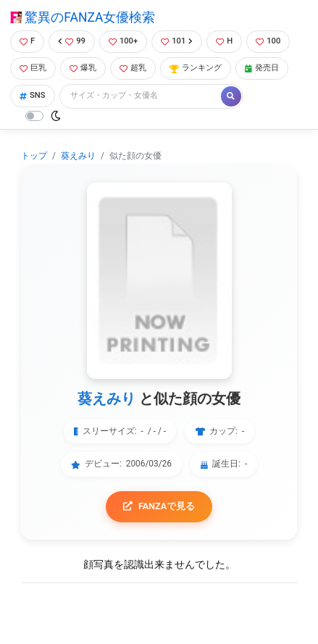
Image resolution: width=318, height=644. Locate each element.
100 (268, 41)
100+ (123, 41)
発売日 (262, 68)
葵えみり (78, 156)
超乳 (133, 68)
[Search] (141, 96)
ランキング (196, 68)
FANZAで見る (159, 506)
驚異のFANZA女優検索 (83, 17)
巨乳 (33, 68)
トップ (34, 156)
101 (177, 41)
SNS (33, 95)
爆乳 (83, 68)
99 (72, 41)
